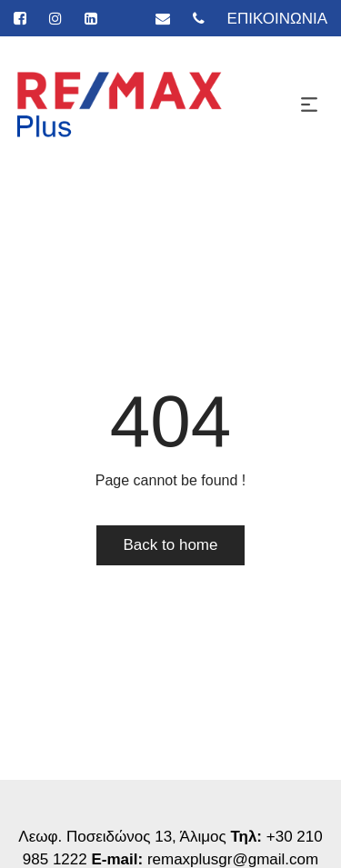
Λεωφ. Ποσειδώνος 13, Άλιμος (124, 837)
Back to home (171, 545)
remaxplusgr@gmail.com (233, 859)
